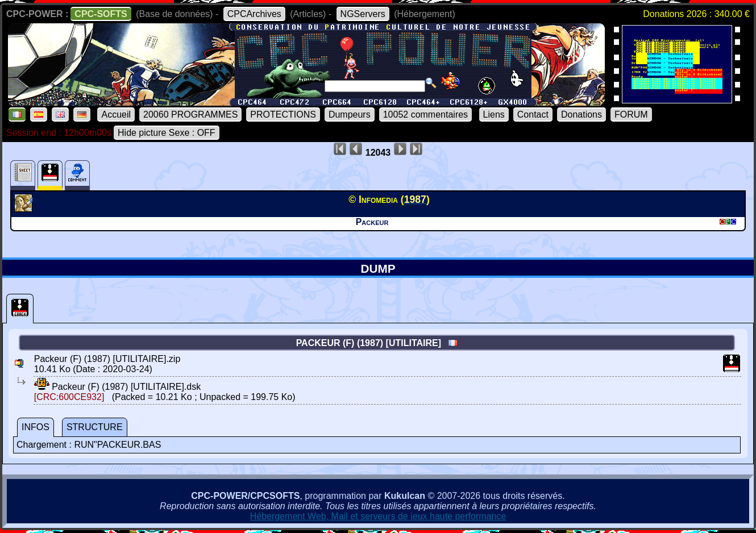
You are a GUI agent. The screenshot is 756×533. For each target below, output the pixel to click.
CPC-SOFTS (101, 14)
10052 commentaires (425, 114)
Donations (581, 114)
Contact (533, 114)
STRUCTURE (95, 427)
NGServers (363, 14)
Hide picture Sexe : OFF (167, 133)
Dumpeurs (350, 114)
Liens (494, 114)
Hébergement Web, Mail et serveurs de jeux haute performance (378, 516)
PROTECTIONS (283, 114)
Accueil (116, 114)
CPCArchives (254, 14)
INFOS (36, 427)
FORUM (631, 114)
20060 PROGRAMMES (190, 114)
